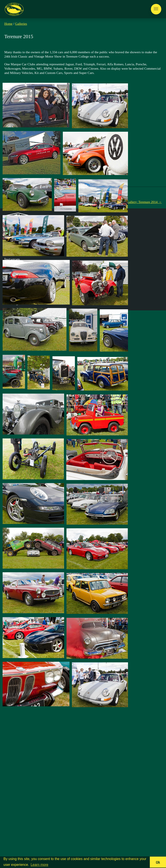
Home (8, 24)
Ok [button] (158, 862)
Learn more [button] (40, 865)
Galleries (21, 24)
